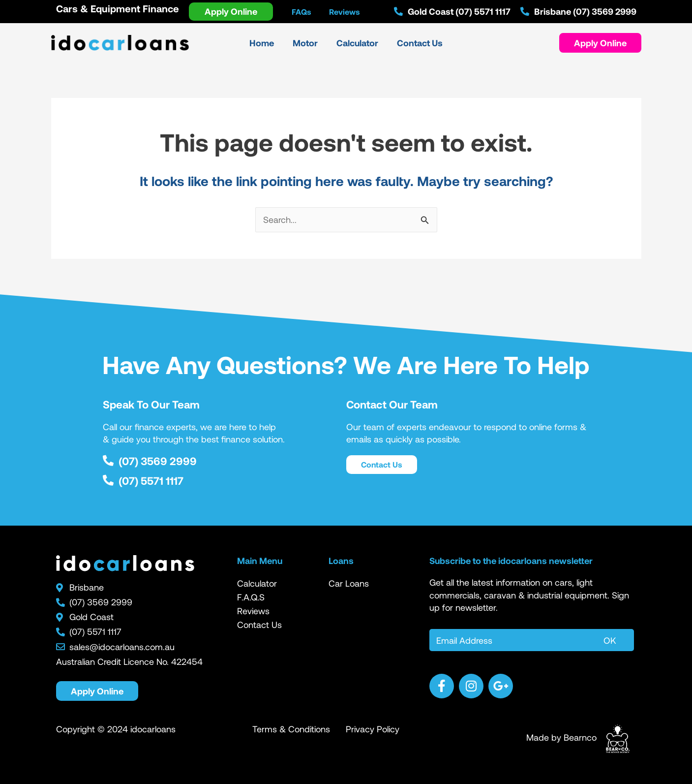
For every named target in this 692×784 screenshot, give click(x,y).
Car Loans (349, 583)
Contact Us (259, 625)
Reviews (253, 611)
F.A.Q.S (251, 597)
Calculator (257, 583)
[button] (600, 43)
